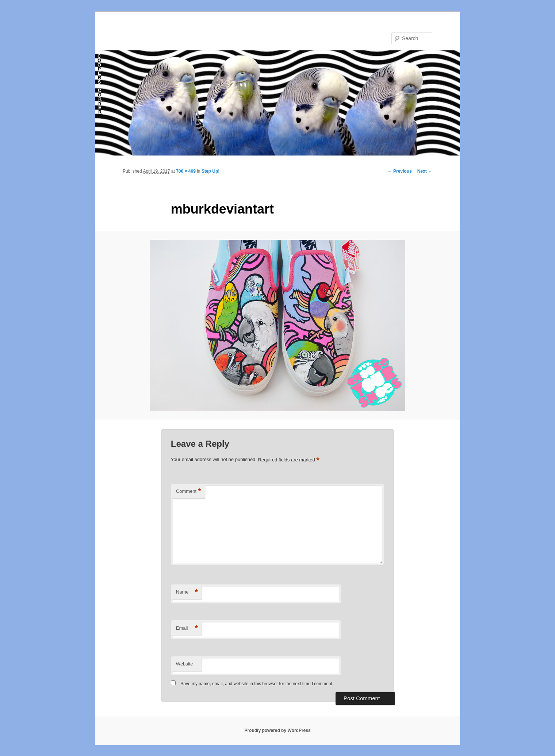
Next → (425, 171)
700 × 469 (186, 171)
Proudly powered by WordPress (277, 730)
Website (185, 664)
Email (187, 628)
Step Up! (210, 171)
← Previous (400, 171)
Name (187, 592)
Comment (189, 492)
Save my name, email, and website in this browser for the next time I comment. (257, 684)
